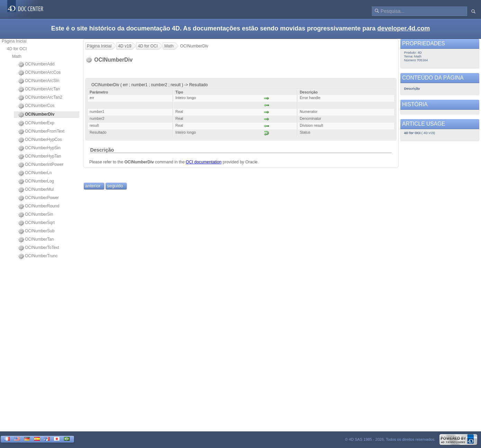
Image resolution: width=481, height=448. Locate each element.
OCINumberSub (36, 231)
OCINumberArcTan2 (40, 98)
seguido (115, 186)
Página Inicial (14, 41)
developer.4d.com (403, 28)
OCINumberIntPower (41, 165)
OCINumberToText (39, 248)
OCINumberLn (35, 173)
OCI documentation (204, 162)
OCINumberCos (36, 106)
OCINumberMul (36, 190)
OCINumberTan (36, 240)
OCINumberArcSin (39, 81)
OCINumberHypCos (40, 140)
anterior (93, 186)
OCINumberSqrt (37, 223)
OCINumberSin (36, 215)
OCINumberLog (36, 181)
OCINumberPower (39, 198)
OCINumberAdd (36, 64)
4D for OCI (17, 49)
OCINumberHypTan (40, 156)
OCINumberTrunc (38, 256)
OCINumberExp (36, 123)
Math (17, 56)
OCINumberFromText (41, 132)
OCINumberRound (39, 206)
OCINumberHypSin (39, 148)
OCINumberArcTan (39, 89)
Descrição (102, 150)
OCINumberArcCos (39, 73)
